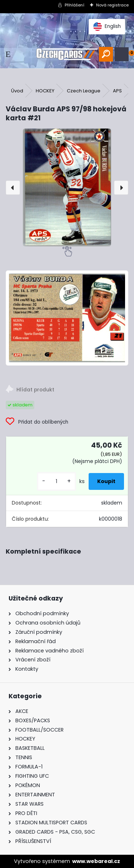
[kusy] (56, 481)
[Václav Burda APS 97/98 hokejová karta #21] (67, 187)
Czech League (84, 91)
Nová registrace (112, 5)
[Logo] (67, 54)
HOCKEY (45, 91)
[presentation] (13, 188)
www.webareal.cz (96, 861)
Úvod (17, 91)
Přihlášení (75, 5)
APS (117, 91)
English (107, 26)
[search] (106, 54)
